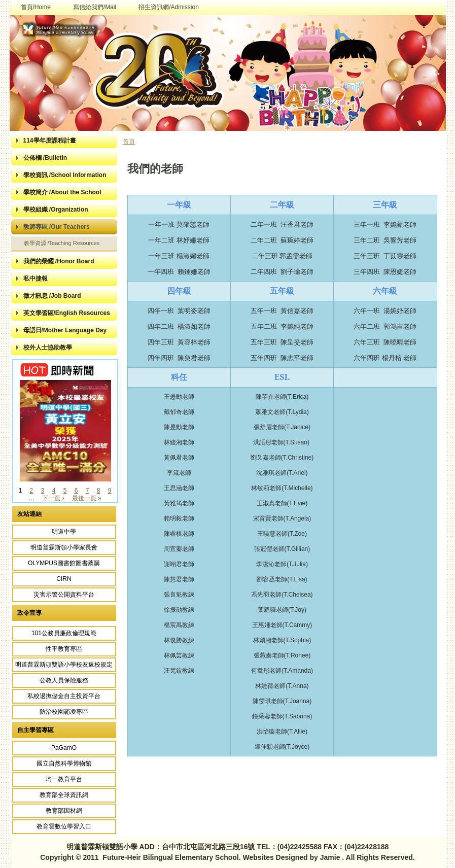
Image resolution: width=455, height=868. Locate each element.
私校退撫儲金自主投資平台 (64, 696)
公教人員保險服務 (64, 680)
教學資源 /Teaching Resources (62, 243)
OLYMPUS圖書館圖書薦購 (64, 563)
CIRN (64, 579)
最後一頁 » (87, 498)
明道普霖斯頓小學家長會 (64, 547)
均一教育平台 (64, 779)
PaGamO (64, 748)
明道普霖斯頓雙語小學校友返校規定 (64, 665)
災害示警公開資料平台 (64, 595)
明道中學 (64, 532)
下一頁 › (53, 498)
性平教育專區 (64, 649)
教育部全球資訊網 (64, 795)
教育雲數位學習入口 (64, 826)
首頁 (129, 142)
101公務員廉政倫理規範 (64, 633)
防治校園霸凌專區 (64, 712)
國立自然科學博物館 (64, 763)
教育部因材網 (64, 811)
